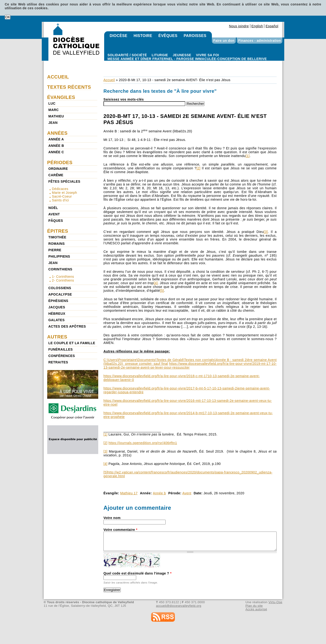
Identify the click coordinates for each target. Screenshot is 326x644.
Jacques (57, 307)
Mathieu (56, 116)
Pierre (55, 250)
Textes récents (69, 87)
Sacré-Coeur (62, 196)
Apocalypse (60, 294)
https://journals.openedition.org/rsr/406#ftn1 (143, 443)
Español (272, 26)
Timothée (57, 237)
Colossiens (60, 288)
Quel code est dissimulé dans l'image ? (137, 573)
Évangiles (61, 97)
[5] (162, 291)
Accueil (109, 80)
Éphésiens (58, 301)
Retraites (58, 362)
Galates (57, 320)
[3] (266, 232)
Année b (159, 493)
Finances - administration (260, 41)
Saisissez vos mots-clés (124, 99)
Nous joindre (239, 26)
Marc (54, 110)
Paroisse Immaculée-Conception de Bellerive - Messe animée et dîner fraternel (187, 63)
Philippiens (59, 256)
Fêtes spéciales (64, 181)
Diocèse (119, 36)
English (257, 26)
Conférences (62, 356)
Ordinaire (58, 169)
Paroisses (195, 36)
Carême (56, 175)
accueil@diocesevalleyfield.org (179, 606)
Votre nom (112, 518)
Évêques (168, 36)
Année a (56, 139)
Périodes (60, 162)
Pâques (56, 221)
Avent (187, 493)
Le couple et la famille (72, 343)
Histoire (143, 36)
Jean (53, 123)
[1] (248, 156)
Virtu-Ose (275, 602)
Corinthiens (60, 269)
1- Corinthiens (63, 277)
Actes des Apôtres (67, 326)
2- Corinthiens (63, 280)
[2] (198, 168)
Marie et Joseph (65, 193)
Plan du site (254, 606)
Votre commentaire (120, 530)
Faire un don (224, 41)
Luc (52, 103)
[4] (156, 283)
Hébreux (57, 314)
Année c (56, 152)
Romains (57, 244)
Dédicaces (60, 189)
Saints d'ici (61, 200)
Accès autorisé (256, 609)
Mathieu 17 (129, 493)
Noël (53, 208)
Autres (57, 337)
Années (57, 133)
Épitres (58, 231)
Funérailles (61, 349)
